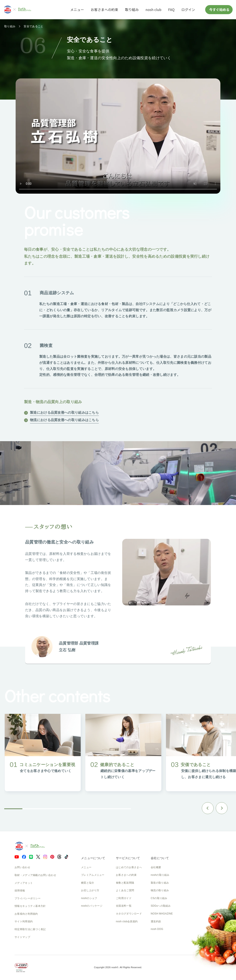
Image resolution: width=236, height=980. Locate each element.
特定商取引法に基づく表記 (30, 929)
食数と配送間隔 (125, 883)
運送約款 (156, 921)
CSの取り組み (159, 898)
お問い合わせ (22, 867)
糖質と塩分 (88, 883)
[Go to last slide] (208, 808)
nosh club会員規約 (127, 921)
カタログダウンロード (129, 914)
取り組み (132, 10)
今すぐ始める (219, 10)
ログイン (188, 10)
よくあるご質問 (125, 890)
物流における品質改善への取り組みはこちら (64, 420)
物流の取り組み (160, 890)
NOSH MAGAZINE (162, 914)
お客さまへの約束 (104, 10)
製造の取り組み (160, 883)
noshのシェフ (89, 898)
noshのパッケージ (92, 906)
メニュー (77, 10)
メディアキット (24, 883)
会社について (160, 858)
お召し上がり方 (90, 890)
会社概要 (156, 867)
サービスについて (128, 858)
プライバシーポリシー (28, 898)
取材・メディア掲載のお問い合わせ (35, 875)
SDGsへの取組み (161, 906)
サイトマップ (22, 937)
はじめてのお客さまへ (129, 867)
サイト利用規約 (24, 921)
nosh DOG (157, 929)
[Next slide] (222, 808)
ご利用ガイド (124, 898)
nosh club (154, 10)
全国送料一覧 (124, 906)
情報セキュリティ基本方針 (30, 906)
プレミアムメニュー (93, 875)
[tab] (13, 809)
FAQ (171, 10)
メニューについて (93, 858)
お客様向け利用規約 (26, 914)
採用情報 (20, 891)
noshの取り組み (160, 875)
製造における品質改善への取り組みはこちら (64, 413)
